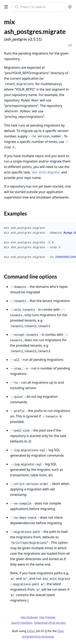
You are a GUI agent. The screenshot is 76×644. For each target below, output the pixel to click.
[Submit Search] (16, 7)
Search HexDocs (22, 623)
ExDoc (31, 631)
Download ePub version (50, 623)
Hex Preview (47, 617)
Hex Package (29, 617)
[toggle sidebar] (5, 6)
